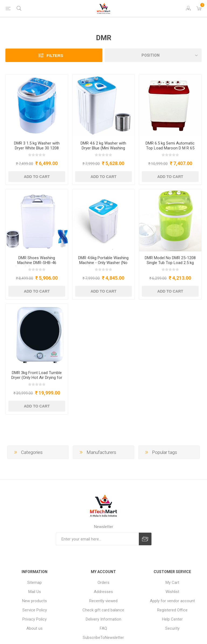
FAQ (103, 628)
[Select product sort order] (153, 55)
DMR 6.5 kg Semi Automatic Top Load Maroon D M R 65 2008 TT (170, 148)
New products (34, 601)
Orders (103, 583)
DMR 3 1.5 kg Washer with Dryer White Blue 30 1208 (37, 146)
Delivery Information (103, 619)
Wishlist (172, 592)
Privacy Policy (34, 619)
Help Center (172, 619)
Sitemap (34, 583)
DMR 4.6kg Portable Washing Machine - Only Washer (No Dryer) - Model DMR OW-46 (103, 263)
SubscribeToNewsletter (103, 638)
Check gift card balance (103, 610)
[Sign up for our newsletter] (97, 539)
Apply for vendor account (172, 601)
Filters (55, 55)
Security (172, 628)
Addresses (103, 592)
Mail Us (35, 592)
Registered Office (172, 610)
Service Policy (35, 610)
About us (34, 628)
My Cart (172, 583)
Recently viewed (103, 601)
